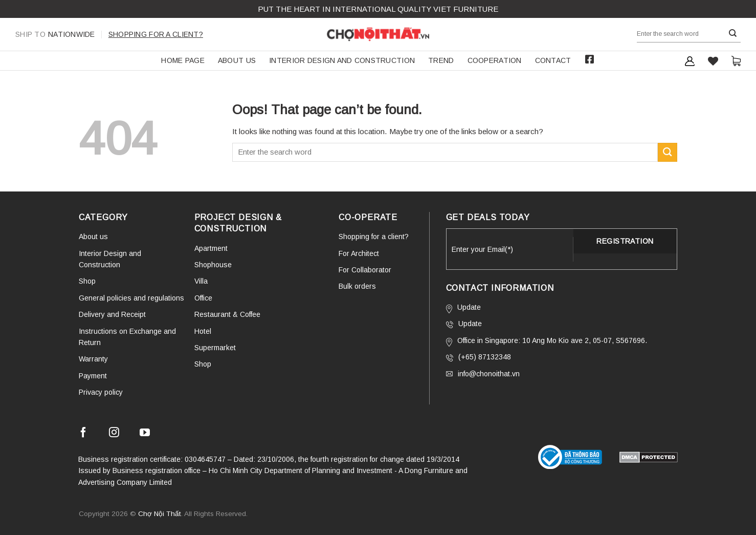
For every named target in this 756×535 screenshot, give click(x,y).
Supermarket (215, 348)
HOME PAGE (183, 60)
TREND (441, 60)
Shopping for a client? (156, 34)
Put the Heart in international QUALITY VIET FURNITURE (378, 9)
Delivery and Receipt (112, 314)
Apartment (211, 248)
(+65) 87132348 (479, 357)
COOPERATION (495, 60)
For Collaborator (365, 270)
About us (237, 60)
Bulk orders (357, 286)
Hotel (203, 331)
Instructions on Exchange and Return (127, 337)
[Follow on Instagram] (114, 434)
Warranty (93, 359)
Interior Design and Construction (342, 60)
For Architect (359, 253)
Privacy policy (101, 392)
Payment (93, 376)
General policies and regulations (131, 298)
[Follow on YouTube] (145, 434)
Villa (201, 281)
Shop (87, 281)
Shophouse (213, 265)
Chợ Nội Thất (160, 514)
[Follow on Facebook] (83, 434)
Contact (553, 60)
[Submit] (733, 34)
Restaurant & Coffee (227, 314)
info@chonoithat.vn (483, 374)
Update (463, 308)
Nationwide (55, 34)
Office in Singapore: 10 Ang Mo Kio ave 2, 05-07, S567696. (547, 341)
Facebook (590, 59)
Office (203, 298)
